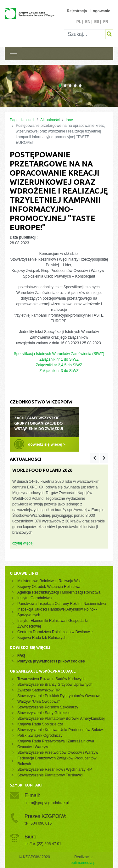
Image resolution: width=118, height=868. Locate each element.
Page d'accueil (22, 120)
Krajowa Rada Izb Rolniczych (42, 638)
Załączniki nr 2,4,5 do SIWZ (59, 365)
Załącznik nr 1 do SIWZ (59, 359)
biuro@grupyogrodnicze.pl (47, 803)
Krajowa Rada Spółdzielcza (40, 724)
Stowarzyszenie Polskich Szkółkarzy (48, 707)
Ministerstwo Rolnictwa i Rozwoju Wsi (49, 581)
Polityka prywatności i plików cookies (51, 661)
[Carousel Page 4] (75, 86)
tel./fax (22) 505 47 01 (43, 844)
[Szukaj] (85, 34)
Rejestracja (77, 11)
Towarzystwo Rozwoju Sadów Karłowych (52, 679)
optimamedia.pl (84, 863)
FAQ (21, 656)
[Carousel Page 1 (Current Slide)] (60, 86)
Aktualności (50, 120)
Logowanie (101, 11)
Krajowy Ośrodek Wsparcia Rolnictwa (49, 587)
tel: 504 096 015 (38, 823)
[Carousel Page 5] (80, 86)
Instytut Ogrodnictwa (34, 598)
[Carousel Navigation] (99, 458)
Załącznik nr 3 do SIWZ (59, 371)
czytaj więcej (23, 543)
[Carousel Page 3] (70, 86)
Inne (69, 120)
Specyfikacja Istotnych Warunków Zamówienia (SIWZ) (59, 354)
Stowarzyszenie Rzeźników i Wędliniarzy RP (55, 769)
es (97, 22)
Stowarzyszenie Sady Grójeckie (44, 713)
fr (106, 22)
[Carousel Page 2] (65, 86)
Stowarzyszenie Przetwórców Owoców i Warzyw (58, 752)
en (88, 22)
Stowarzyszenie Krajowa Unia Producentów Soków (60, 730)
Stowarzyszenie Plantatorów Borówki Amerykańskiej (61, 719)
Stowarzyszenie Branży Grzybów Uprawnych (55, 685)
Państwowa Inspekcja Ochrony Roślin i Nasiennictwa (62, 604)
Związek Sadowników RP (39, 690)
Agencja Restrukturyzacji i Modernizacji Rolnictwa (59, 592)
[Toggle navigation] (14, 54)
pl (79, 22)
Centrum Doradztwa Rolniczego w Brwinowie (55, 632)
